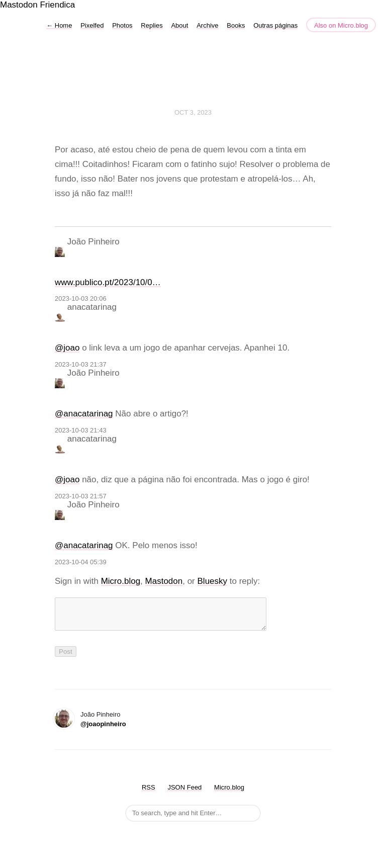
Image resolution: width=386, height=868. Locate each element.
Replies (152, 25)
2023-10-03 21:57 (81, 496)
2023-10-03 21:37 (81, 364)
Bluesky (213, 581)
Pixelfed (92, 25)
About (179, 25)
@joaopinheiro (103, 730)
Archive (207, 25)
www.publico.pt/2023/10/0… (108, 282)
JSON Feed (184, 793)
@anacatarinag (84, 414)
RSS (149, 793)
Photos (122, 25)
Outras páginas (275, 25)
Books (236, 25)
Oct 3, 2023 (193, 112)
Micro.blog (121, 581)
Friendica (57, 5)
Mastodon (19, 5)
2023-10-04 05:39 (81, 562)
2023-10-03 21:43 (81, 430)
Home (59, 25)
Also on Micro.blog (341, 25)
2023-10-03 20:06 (81, 298)
